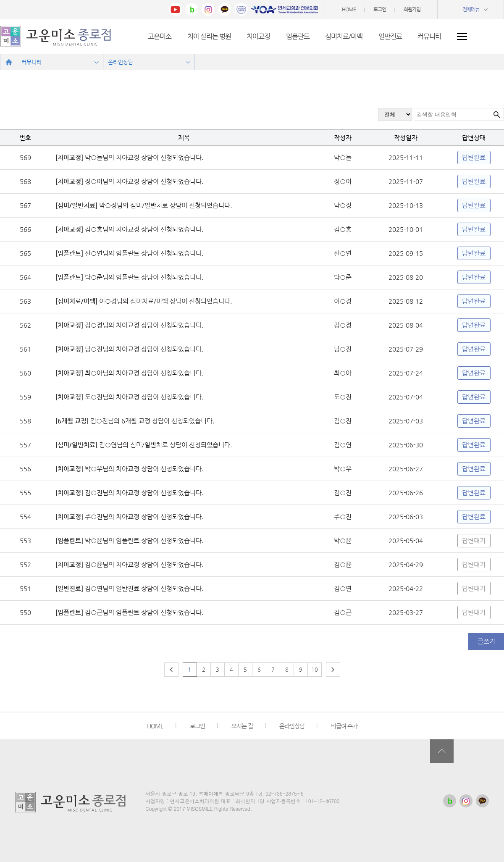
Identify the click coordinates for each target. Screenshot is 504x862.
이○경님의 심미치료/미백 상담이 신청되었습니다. (165, 301)
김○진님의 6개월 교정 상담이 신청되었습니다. (152, 421)
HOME (349, 9)
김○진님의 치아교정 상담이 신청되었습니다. (143, 493)
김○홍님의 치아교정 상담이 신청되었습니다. (143, 229)
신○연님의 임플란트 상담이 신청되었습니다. (143, 253)
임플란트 (298, 36)
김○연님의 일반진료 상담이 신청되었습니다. (143, 588)
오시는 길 (242, 726)
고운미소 (160, 36)
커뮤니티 (429, 36)
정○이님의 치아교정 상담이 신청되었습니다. (143, 181)
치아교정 (258, 36)
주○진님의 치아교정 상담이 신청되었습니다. (143, 516)
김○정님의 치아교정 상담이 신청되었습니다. (143, 325)
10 (315, 669)
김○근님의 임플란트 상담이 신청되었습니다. (143, 612)
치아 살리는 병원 (209, 36)
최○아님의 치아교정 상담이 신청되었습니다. (143, 373)
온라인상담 (292, 726)
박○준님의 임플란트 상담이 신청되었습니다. (143, 277)
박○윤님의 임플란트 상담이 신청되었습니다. (143, 540)
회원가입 (412, 9)
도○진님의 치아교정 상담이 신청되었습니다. (143, 397)
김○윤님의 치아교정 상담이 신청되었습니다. (143, 564)
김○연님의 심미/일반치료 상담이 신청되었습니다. (165, 445)
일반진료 (390, 36)
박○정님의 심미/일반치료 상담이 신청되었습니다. (165, 205)
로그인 (380, 9)
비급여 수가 (344, 726)
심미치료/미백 (344, 36)
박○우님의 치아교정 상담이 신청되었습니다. (143, 469)
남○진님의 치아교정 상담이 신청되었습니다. (143, 349)
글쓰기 (486, 641)
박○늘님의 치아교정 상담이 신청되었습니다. (143, 157)
